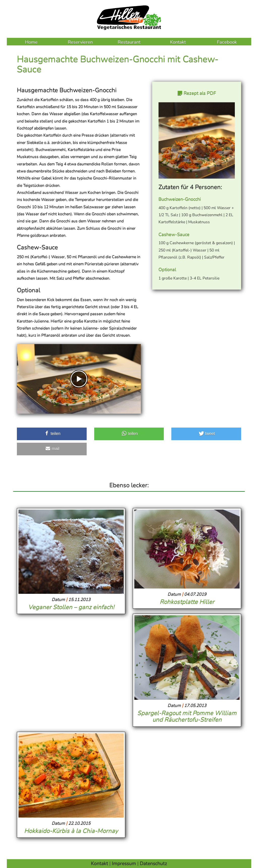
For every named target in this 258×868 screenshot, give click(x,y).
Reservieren (80, 42)
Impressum (124, 863)
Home (31, 42)
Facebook (227, 42)
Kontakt (178, 42)
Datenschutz (153, 863)
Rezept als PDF (199, 93)
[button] (52, 434)
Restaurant (129, 42)
